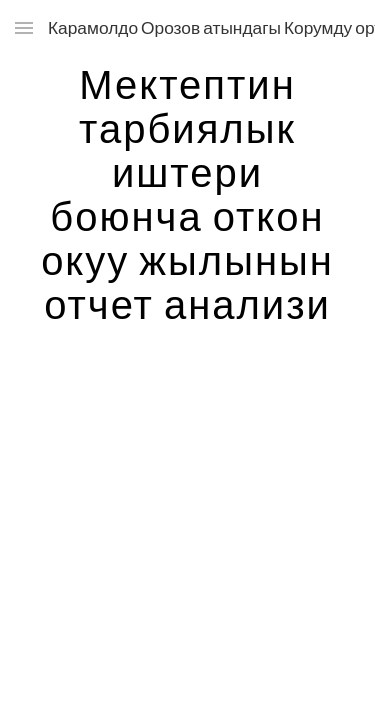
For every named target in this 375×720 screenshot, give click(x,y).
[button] (24, 27)
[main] (188, 194)
